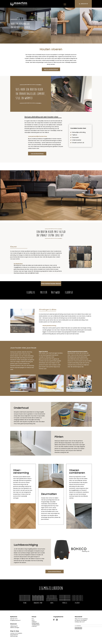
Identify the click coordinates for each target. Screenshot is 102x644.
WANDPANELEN (35, 623)
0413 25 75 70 (84, 4)
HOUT (33, 620)
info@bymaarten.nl (15, 620)
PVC (33, 619)
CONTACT (34, 626)
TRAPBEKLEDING (36, 625)
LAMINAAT (34, 622)
